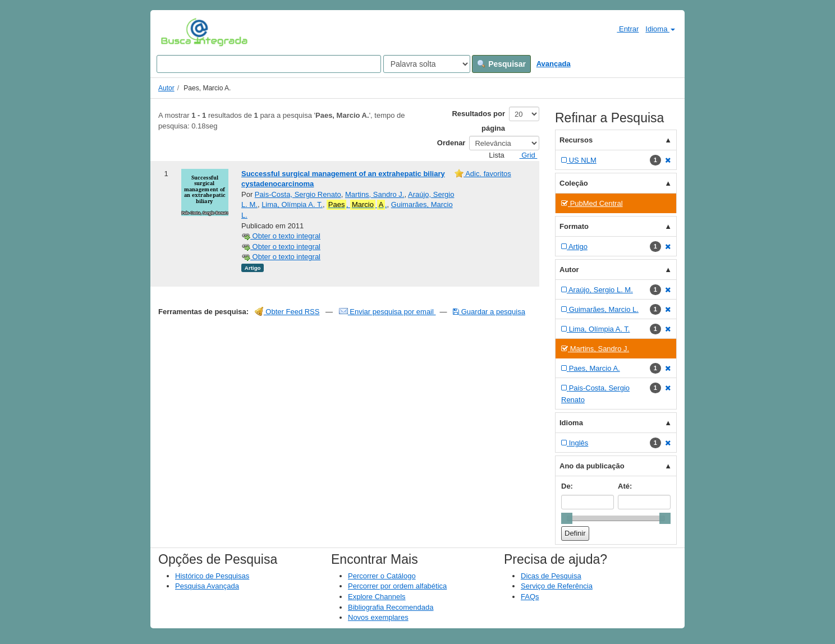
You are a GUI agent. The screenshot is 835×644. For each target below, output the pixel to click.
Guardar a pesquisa (489, 312)
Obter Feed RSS (287, 312)
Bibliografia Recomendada (391, 607)
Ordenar (451, 143)
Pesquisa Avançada (207, 586)
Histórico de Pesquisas (212, 576)
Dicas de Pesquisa (551, 576)
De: (567, 486)
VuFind (178, 32)
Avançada (554, 64)
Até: (625, 486)
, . (357, 205)
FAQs (530, 597)
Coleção (574, 183)
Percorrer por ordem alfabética (397, 586)
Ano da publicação (592, 466)
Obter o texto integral (281, 236)
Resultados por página (478, 121)
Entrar (623, 29)
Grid (524, 155)
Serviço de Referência (557, 586)
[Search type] (427, 64)
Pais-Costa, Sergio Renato (298, 194)
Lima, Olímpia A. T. (292, 204)
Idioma (660, 29)
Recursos (576, 140)
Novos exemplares (378, 617)
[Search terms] (269, 64)
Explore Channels (377, 597)
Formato (574, 226)
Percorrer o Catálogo (382, 576)
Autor (166, 88)
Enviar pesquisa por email (387, 312)
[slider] (567, 518)
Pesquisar (501, 64)
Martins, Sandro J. (375, 194)
